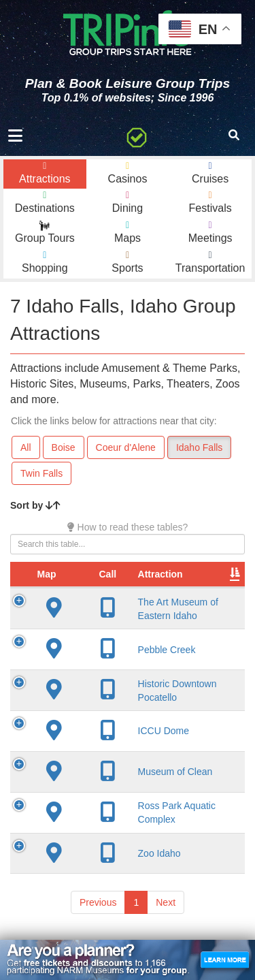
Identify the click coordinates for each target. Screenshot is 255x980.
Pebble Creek (129, 650)
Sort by (35, 505)
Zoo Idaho (121, 853)
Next (166, 902)
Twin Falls (41, 473)
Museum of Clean (137, 772)
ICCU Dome (125, 731)
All (26, 447)
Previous (98, 902)
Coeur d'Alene (126, 447)
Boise (64, 447)
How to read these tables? (128, 527)
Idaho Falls (199, 447)
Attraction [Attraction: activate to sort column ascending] (122, 574)
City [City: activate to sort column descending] (209, 574)
